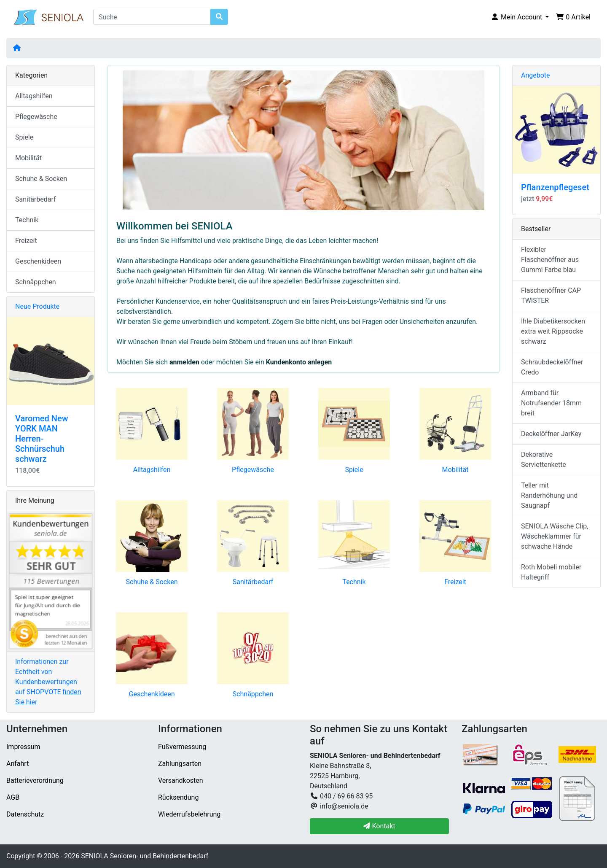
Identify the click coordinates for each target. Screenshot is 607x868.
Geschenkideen (152, 694)
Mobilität (455, 470)
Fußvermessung (182, 747)
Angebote (536, 75)
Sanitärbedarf (253, 582)
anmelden (184, 362)
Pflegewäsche (253, 470)
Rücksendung (178, 797)
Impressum (23, 747)
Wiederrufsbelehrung (189, 814)
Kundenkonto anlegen (299, 362)
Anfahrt (17, 764)
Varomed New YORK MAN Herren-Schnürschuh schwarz (42, 439)
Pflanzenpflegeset (555, 187)
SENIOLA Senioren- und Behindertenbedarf (145, 856)
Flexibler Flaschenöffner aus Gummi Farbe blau (550, 260)
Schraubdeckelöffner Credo (552, 367)
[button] (520, 17)
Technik (354, 582)
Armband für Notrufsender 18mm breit (551, 403)
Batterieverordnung (35, 780)
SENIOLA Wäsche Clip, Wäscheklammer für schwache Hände (555, 536)
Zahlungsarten (180, 764)
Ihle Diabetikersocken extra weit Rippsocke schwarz (553, 331)
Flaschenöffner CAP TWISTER (551, 295)
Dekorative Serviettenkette (544, 460)
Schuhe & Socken (152, 582)
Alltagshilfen (152, 470)
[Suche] (152, 17)
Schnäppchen (253, 694)
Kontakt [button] (379, 826)
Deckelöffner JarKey (551, 434)
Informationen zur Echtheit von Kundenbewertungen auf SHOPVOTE (48, 682)
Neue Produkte (37, 306)
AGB (13, 797)
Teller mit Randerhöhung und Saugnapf (549, 495)
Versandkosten (181, 780)
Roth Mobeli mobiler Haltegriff (551, 572)
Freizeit (455, 582)
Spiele (354, 470)
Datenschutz (25, 814)
